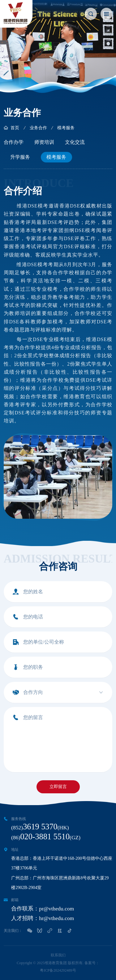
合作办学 (14, 142)
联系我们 (58, 955)
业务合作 (38, 128)
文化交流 (75, 142)
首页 (15, 128)
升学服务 (20, 157)
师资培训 (44, 142)
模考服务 (56, 157)
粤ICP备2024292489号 (58, 970)
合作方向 (33, 692)
